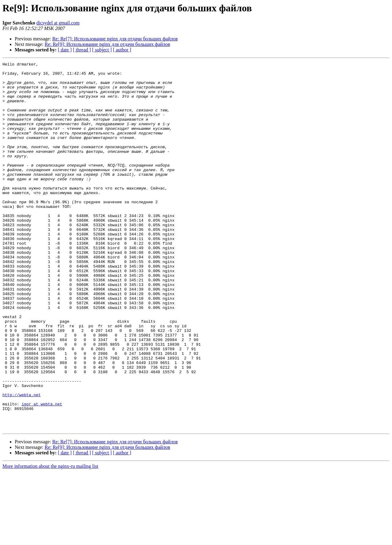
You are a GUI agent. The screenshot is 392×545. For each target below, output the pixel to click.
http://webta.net (22, 462)
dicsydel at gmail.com (58, 23)
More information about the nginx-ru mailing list (50, 540)
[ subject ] (102, 50)
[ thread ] (82, 50)
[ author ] (122, 50)
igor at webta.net (42, 473)
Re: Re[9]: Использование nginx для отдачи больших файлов (107, 44)
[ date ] (65, 50)
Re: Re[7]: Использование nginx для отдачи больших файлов (115, 39)
